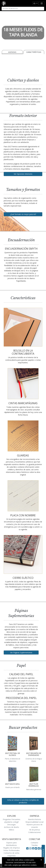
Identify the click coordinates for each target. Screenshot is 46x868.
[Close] (41, 860)
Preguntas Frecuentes (12, 819)
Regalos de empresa (11, 848)
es (35, 3)
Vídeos (11, 830)
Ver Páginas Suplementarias (21, 653)
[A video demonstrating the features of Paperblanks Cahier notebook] (23, 65)
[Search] (23, 9)
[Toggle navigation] (42, 3)
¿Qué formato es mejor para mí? (23, 214)
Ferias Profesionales (12, 850)
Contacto (34, 843)
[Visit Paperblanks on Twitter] (36, 848)
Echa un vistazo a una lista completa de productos (23, 801)
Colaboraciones (35, 832)
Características (34, 52)
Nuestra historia (34, 819)
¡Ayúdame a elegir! (12, 822)
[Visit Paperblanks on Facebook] (27, 848)
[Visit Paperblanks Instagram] (30, 848)
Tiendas (35, 845)
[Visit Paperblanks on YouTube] (33, 848)
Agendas (12, 52)
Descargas (11, 825)
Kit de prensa (35, 830)
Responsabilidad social (34, 822)
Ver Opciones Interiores (23, 174)
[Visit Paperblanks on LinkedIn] (39, 848)
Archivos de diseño (12, 827)
